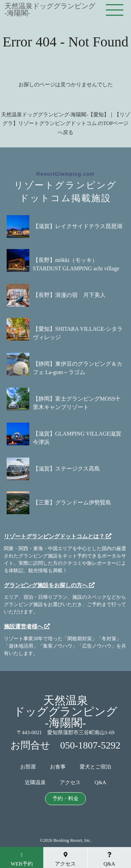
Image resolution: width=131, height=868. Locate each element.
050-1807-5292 (90, 745)
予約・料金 (65, 799)
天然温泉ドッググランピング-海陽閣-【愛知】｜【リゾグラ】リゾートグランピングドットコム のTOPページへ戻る (66, 123)
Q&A (100, 783)
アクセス (70, 783)
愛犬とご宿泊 (95, 767)
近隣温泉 (35, 783)
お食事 (58, 767)
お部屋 (28, 767)
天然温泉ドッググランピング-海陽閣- (50, 9)
